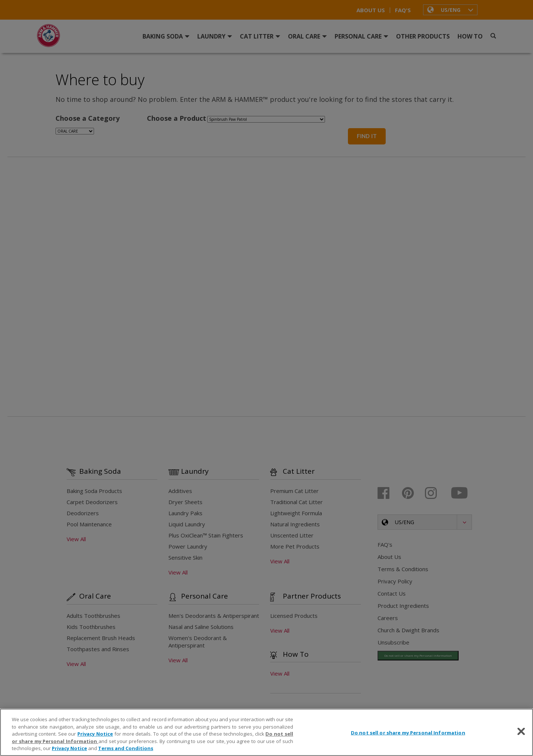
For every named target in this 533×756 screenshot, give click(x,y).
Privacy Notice (95, 734)
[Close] (521, 732)
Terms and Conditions (126, 748)
